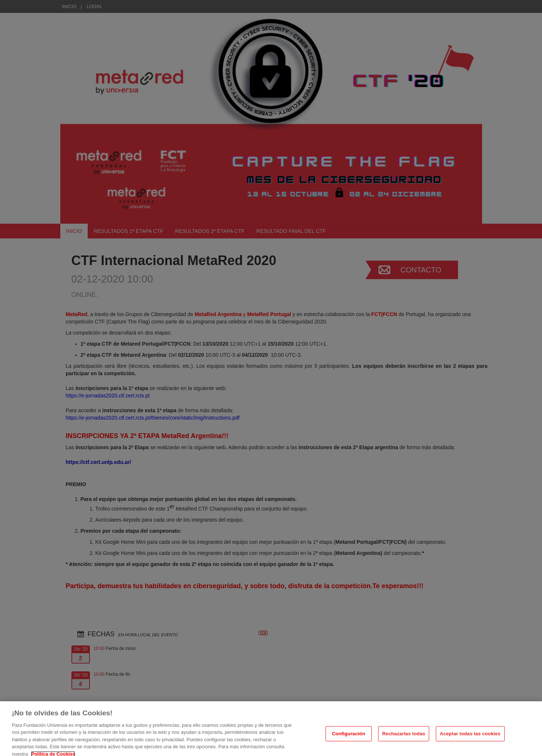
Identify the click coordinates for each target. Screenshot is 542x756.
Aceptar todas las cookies (470, 739)
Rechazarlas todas (404, 739)
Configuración (349, 739)
